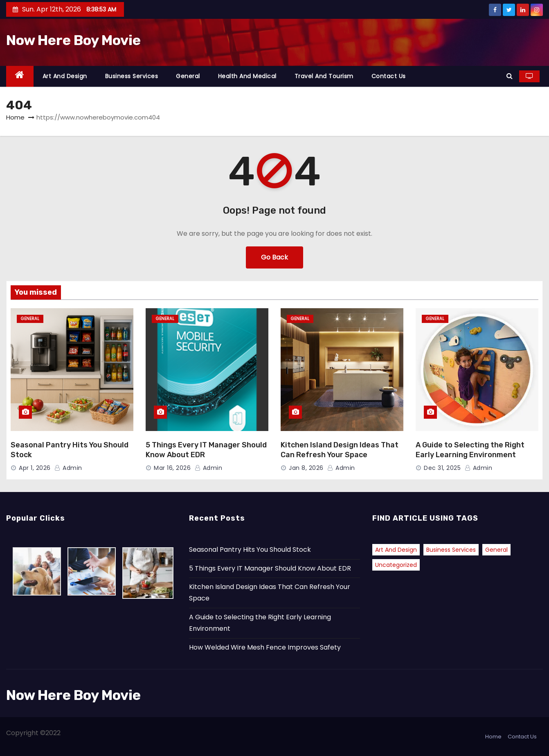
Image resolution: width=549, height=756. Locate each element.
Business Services (132, 76)
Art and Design (65, 76)
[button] (510, 76)
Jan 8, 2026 (306, 468)
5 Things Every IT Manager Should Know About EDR (270, 568)
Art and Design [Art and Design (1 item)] (396, 550)
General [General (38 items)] (496, 550)
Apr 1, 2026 (35, 468)
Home (15, 117)
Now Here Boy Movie (73, 40)
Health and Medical (247, 76)
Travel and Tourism (324, 76)
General (188, 76)
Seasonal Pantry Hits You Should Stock (250, 550)
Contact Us (389, 76)
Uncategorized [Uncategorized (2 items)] (396, 565)
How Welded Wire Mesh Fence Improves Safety (265, 647)
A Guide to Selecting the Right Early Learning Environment (470, 450)
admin (68, 468)
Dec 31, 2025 (442, 468)
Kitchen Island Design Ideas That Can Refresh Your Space (340, 450)
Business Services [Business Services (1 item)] (451, 550)
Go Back (274, 257)
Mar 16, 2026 (172, 468)
